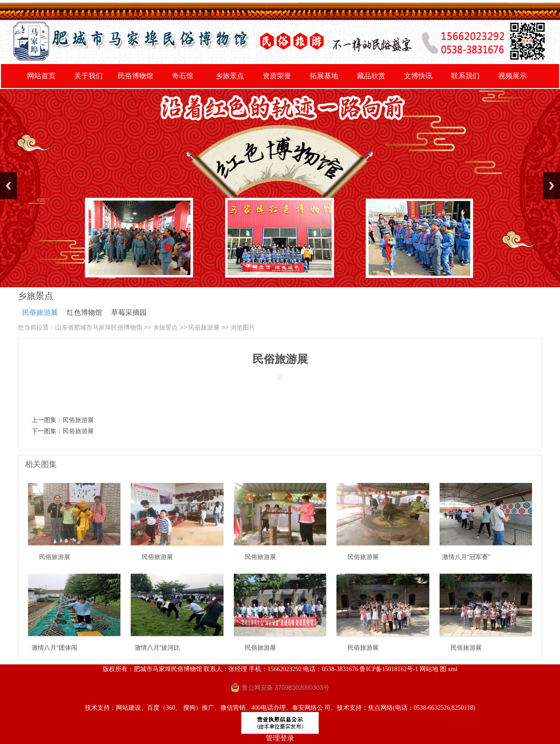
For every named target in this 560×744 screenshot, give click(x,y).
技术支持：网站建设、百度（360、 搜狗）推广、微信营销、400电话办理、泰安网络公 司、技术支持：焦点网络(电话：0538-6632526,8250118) (280, 708)
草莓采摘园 (129, 312)
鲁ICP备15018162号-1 (389, 669)
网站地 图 (433, 669)
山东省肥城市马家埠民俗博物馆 (99, 327)
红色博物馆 (84, 312)
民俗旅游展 (40, 312)
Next (552, 186)
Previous (8, 186)
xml (452, 669)
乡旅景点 (165, 327)
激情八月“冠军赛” (466, 557)
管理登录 (280, 738)
